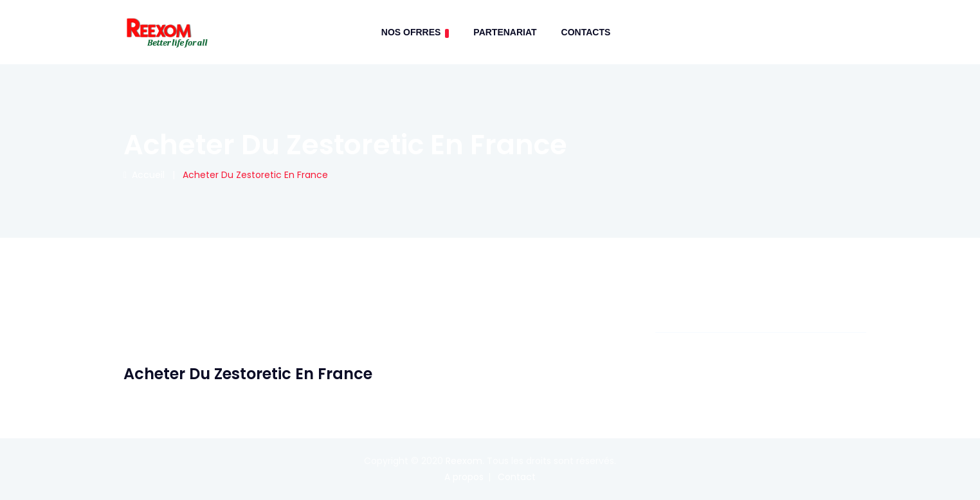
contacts (586, 32)
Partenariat (505, 32)
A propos (464, 477)
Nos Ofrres (415, 32)
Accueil (144, 175)
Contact (517, 477)
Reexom (464, 461)
